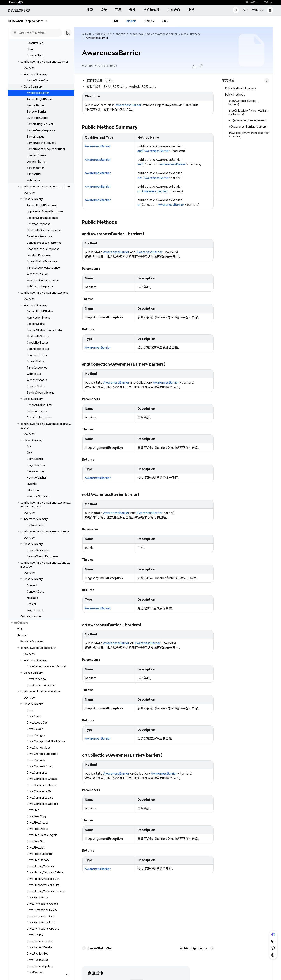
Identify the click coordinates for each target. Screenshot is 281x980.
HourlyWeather (36, 478)
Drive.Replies (35, 935)
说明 (20, 629)
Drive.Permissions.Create (42, 904)
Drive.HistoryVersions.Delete (45, 872)
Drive (30, 710)
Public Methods (235, 95)
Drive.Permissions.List (40, 922)
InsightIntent (35, 610)
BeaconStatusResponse (42, 218)
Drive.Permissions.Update (43, 929)
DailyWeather (35, 471)
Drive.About (34, 716)
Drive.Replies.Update (40, 966)
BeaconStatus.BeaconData (44, 330)
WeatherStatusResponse (43, 280)
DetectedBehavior (39, 418)
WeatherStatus (37, 380)
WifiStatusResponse (40, 286)
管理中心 (258, 10)
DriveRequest (35, 972)
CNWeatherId (35, 525)
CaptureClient (36, 43)
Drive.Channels (36, 760)
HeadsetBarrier (36, 155)
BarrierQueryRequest (40, 124)
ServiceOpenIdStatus (40, 393)
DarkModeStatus (38, 349)
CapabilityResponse (39, 236)
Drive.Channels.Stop (40, 766)
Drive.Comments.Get (40, 791)
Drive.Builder (35, 729)
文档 (245, 10)
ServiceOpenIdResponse (42, 556)
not (140, 178)
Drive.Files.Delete (38, 829)
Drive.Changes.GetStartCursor (46, 741)
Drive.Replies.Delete (39, 947)
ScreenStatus (36, 361)
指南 (116, 21)
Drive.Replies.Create (39, 941)
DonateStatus (36, 386)
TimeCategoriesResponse (43, 268)
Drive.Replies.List (37, 960)
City (29, 453)
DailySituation (36, 465)
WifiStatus (34, 374)
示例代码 (149, 21)
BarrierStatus (35, 137)
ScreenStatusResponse (42, 261)
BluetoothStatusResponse (44, 230)
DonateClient (35, 55)
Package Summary (32, 641)
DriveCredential (37, 679)
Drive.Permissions (38, 897)
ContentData (35, 592)
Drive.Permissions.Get (40, 916)
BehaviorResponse (39, 224)
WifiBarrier (33, 180)
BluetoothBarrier (38, 118)
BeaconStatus (36, 324)
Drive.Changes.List (39, 748)
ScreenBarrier (35, 168)
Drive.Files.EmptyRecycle (42, 835)
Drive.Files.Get (36, 841)
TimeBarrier (34, 174)
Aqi (29, 446)
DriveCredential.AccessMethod (46, 666)
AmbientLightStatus (40, 311)
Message (32, 598)
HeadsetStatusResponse (43, 249)
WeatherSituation (38, 496)
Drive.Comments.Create (42, 779)
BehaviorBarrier (36, 112)
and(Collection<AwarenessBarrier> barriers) (248, 112)
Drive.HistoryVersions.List (43, 885)
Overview (29, 68)
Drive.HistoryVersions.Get (43, 879)
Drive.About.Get (37, 723)
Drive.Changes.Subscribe (42, 754)
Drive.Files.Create (38, 823)
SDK (165, 21)
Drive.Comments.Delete (42, 785)
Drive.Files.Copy (37, 816)
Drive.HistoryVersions (40, 866)
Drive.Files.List (36, 848)
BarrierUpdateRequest (41, 143)
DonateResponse (38, 550)
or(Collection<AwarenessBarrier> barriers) (249, 135)
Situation (33, 490)
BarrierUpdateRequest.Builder (46, 149)
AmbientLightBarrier (40, 99)
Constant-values (31, 617)
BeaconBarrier (36, 105)
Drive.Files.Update (38, 860)
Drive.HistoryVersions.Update (46, 891)
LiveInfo (32, 484)
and (140, 151)
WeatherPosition (38, 274)
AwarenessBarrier (38, 93)
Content (32, 585)
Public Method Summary (241, 88)
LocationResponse (39, 255)
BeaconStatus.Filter (40, 405)
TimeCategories (37, 368)
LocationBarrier (37, 162)
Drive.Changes (36, 735)
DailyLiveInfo (35, 459)
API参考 (131, 21)
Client (30, 49)
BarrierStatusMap (38, 80)
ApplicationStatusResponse (45, 211)
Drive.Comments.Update (42, 804)
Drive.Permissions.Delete (42, 910)
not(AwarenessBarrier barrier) (247, 120)
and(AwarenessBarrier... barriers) (243, 103)
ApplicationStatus (39, 318)
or (139, 191)
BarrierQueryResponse (41, 130)
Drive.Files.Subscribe (40, 854)
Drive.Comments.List (40, 798)
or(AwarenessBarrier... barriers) (248, 127)
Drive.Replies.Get (37, 954)
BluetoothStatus (38, 336)
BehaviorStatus (37, 411)
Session (32, 604)
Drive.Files (33, 810)
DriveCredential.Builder (41, 685)
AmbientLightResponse (42, 205)
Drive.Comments (37, 773)
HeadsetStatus (37, 355)
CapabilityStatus (38, 343)
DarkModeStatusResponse (44, 243)
